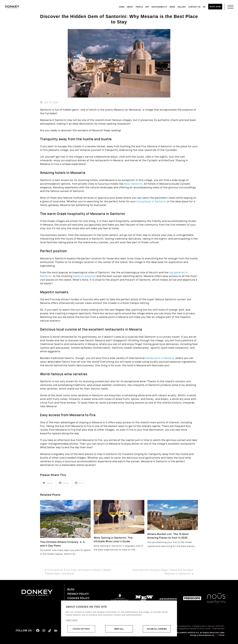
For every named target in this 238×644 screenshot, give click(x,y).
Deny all (119, 629)
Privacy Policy (78, 594)
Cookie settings (81, 629)
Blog (71, 589)
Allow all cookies (157, 629)
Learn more (72, 620)
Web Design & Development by (207, 634)
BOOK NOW (215, 7)
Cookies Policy (78, 598)
